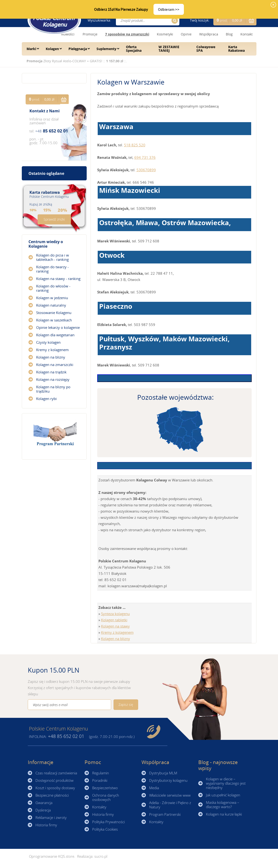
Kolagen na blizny (116, 639)
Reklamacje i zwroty (51, 817)
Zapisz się (126, 705)
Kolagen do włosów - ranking (53, 288)
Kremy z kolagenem (117, 632)
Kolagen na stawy (115, 626)
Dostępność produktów (54, 780)
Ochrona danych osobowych (106, 797)
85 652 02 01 (52, 131)
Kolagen (52, 49)
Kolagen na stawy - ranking (58, 279)
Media (154, 788)
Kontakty (99, 807)
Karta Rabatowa (236, 49)
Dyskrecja (43, 810)
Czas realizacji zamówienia (56, 773)
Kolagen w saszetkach (54, 320)
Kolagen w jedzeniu (52, 298)
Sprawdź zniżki (54, 219)
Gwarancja (44, 803)
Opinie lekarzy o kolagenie (58, 327)
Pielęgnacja (78, 49)
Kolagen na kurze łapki (224, 814)
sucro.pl (101, 856)
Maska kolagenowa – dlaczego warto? (223, 805)
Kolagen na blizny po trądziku (53, 389)
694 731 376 (145, 157)
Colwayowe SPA (206, 49)
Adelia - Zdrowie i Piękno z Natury (170, 805)
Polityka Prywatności (108, 822)
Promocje (90, 34)
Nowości (68, 34)
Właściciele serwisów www (170, 795)
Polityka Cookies (105, 829)
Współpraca (209, 34)
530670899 (146, 170)
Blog (229, 34)
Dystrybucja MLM (163, 773)
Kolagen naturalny (51, 305)
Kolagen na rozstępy (53, 379)
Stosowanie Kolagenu (54, 313)
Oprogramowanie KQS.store (52, 856)
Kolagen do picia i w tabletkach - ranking (53, 257)
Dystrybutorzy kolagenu (168, 780)
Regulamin (101, 773)
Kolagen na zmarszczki (55, 365)
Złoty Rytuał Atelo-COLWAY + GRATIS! (73, 61)
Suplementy (106, 49)
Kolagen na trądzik (51, 372)
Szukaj (174, 20)
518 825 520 (135, 145)
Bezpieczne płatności (52, 795)
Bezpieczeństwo (105, 788)
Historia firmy (46, 825)
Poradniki (100, 780)
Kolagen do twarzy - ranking (52, 269)
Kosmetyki (165, 34)
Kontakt (247, 34)
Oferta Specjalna (134, 49)
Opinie (186, 34)
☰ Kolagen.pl (54, 20)
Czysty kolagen (48, 342)
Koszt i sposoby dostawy (55, 788)
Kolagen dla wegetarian (55, 335)
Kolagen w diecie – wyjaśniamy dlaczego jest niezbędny (226, 783)
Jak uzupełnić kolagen (223, 795)
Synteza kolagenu (115, 614)
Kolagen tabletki (114, 620)
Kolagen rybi (46, 399)
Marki (31, 49)
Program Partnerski (165, 814)
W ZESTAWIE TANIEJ (169, 49)
